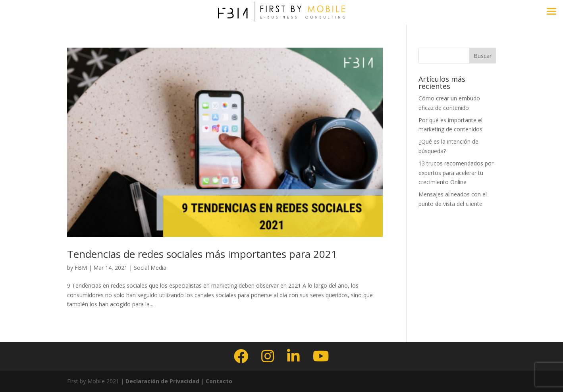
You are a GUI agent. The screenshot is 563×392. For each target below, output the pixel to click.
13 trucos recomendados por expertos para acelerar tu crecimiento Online (456, 173)
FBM (81, 268)
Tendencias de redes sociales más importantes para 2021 (202, 254)
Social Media (150, 268)
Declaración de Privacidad (162, 381)
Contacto (219, 381)
